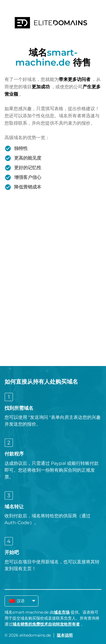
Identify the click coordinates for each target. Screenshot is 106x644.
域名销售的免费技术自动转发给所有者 (46, 624)
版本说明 (65, 635)
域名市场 (62, 612)
